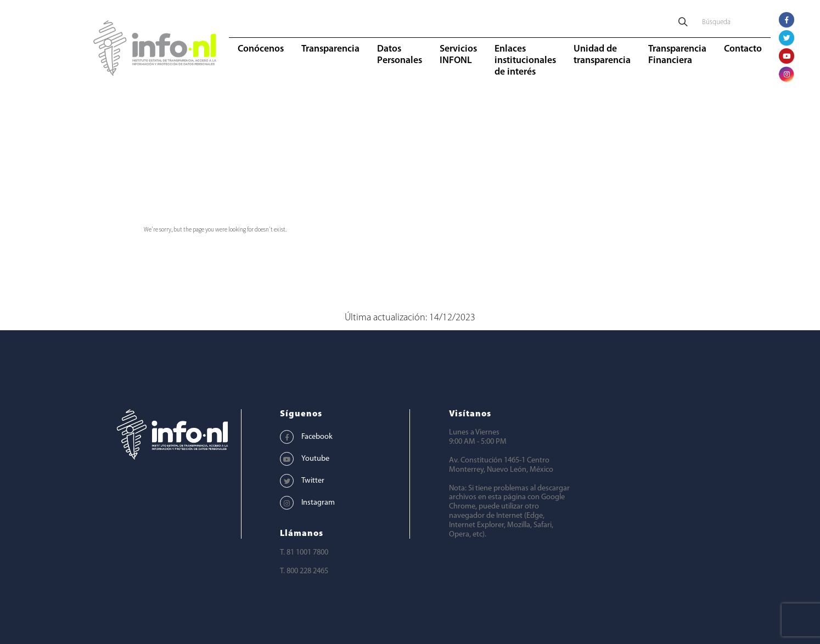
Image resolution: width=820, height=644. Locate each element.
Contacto (743, 49)
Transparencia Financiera (677, 55)
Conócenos (261, 49)
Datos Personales (400, 55)
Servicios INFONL (458, 55)
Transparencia (330, 49)
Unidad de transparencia (602, 55)
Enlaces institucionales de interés (525, 61)
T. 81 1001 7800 (304, 553)
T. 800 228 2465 (304, 571)
